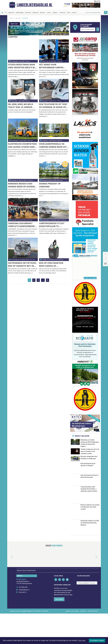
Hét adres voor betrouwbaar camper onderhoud (51, 66)
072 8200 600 (23, 618)
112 (6, 12)
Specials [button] (42, 12)
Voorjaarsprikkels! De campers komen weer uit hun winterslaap (53, 145)
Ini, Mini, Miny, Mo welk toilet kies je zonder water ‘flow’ (21, 106)
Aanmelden (59, 630)
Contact (74, 12)
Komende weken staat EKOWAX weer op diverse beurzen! (21, 185)
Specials (18, 18)
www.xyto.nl (23, 623)
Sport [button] (49, 12)
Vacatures (63, 12)
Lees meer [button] (82, 640)
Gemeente (28, 12)
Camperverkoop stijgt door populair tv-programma (52, 225)
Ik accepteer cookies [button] (97, 640)
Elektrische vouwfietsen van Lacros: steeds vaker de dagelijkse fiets (22, 145)
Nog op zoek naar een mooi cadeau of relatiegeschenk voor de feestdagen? (53, 264)
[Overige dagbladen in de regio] (87, 613)
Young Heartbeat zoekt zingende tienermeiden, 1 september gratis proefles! (89, 519)
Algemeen (11, 12)
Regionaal (35, 12)
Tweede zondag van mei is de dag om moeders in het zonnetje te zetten (90, 462)
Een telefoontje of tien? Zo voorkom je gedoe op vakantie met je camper (53, 106)
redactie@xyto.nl (24, 620)
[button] (10, 587)
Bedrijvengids (20, 12)
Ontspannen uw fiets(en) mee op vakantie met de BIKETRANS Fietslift (22, 264)
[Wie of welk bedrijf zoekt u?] (88, 29)
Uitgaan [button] (55, 12)
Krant (69, 12)
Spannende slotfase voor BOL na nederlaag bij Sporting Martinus (90, 553)
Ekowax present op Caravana (50, 185)
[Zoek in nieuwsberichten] (95, 12)
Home (11, 18)
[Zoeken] (106, 12)
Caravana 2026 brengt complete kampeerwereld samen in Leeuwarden (23, 225)
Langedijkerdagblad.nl (35, 5)
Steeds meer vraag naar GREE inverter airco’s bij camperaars (22, 66)
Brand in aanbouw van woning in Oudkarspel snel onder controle (90, 537)
